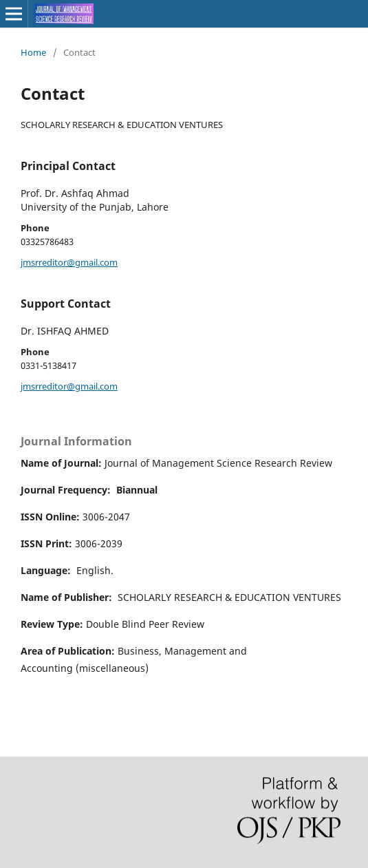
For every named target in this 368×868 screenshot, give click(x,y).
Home (33, 52)
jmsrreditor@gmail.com (69, 262)
